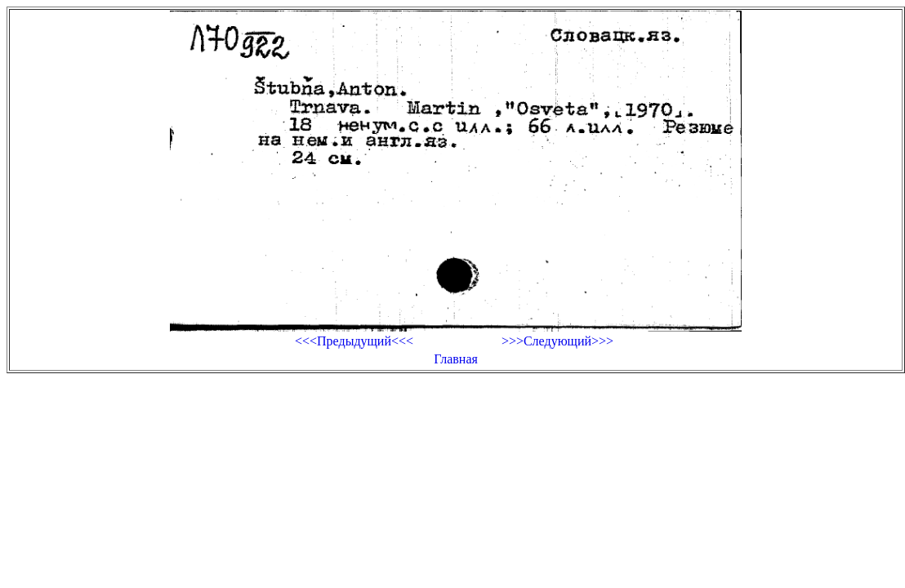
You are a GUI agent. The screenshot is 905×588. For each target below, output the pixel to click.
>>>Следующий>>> (557, 341)
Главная (456, 359)
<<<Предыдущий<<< (354, 341)
